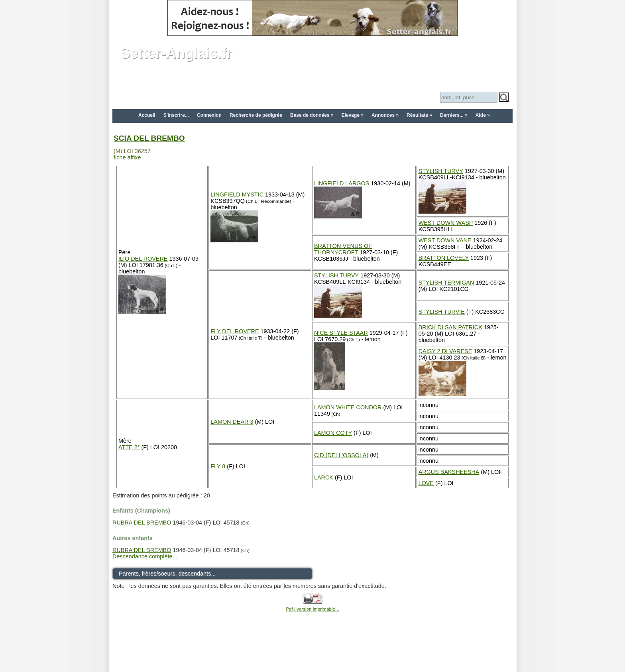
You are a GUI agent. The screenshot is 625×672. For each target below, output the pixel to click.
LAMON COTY (333, 433)
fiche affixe (127, 157)
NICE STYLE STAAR (341, 333)
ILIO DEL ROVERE (143, 259)
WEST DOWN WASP (446, 223)
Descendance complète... (145, 556)
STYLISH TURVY (441, 171)
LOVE (426, 483)
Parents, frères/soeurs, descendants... (167, 574)
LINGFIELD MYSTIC (237, 195)
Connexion (209, 115)
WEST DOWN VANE (445, 240)
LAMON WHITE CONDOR (348, 407)
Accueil (147, 115)
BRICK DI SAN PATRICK (450, 327)
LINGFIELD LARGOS (342, 183)
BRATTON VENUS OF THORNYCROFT (343, 249)
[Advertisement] (312, 653)
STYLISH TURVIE (442, 312)
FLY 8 (218, 466)
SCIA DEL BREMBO (149, 138)
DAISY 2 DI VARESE (445, 351)
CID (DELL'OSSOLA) (341, 455)
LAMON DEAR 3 (232, 422)
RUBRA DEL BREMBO (142, 523)
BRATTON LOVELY (444, 258)
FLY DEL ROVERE (235, 331)
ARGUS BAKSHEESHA (449, 472)
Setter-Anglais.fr (176, 53)
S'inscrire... (176, 115)
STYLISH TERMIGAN (446, 283)
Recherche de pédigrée (256, 115)
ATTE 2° (129, 447)
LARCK (324, 477)
